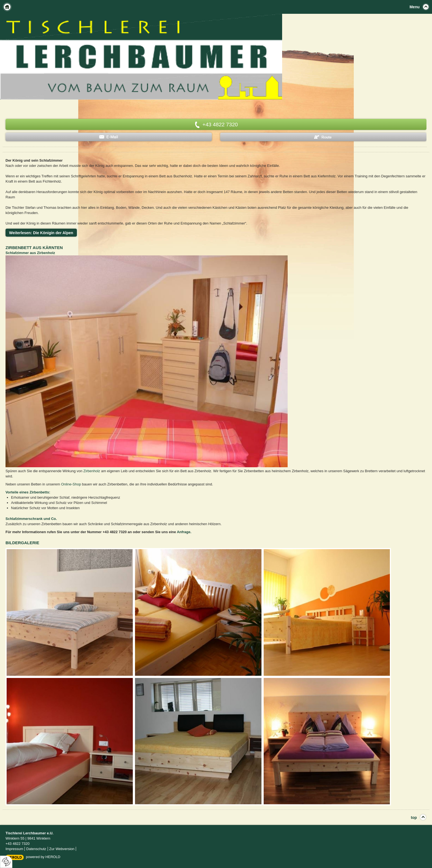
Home (7, 7)
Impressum (14, 849)
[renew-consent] (6, 862)
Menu (415, 7)
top (414, 818)
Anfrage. (184, 532)
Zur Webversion (62, 849)
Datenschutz (36, 849)
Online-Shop (71, 484)
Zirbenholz (92, 471)
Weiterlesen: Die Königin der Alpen (41, 233)
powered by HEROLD (43, 857)
